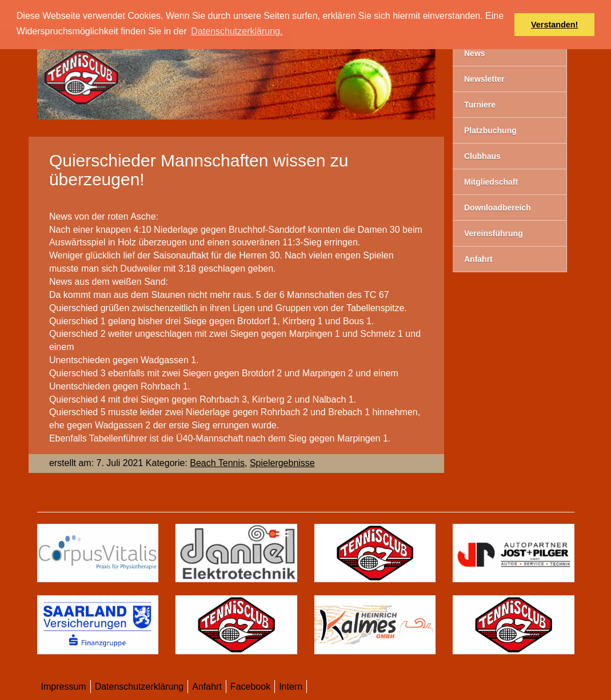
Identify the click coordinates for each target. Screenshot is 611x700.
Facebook (250, 687)
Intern (291, 687)
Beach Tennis (217, 463)
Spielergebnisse (282, 463)
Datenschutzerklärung (139, 687)
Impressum (64, 687)
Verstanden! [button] (554, 25)
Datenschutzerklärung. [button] (237, 31)
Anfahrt (207, 687)
